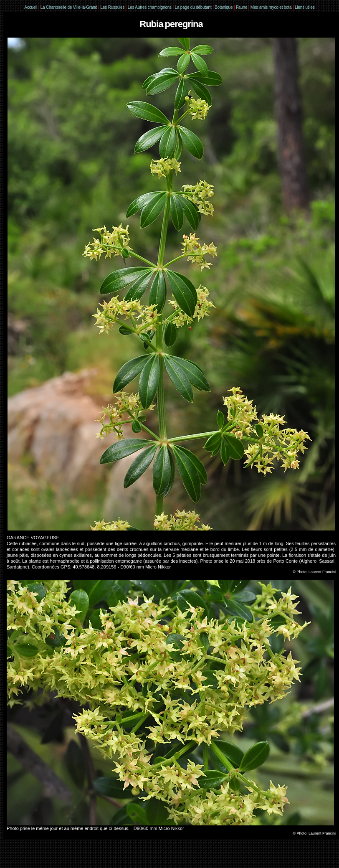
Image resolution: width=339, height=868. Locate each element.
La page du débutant (193, 7)
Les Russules (113, 7)
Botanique (224, 7)
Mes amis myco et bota (271, 7)
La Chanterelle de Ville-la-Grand (70, 7)
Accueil (31, 7)
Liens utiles (305, 7)
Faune (242, 7)
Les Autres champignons (150, 7)
